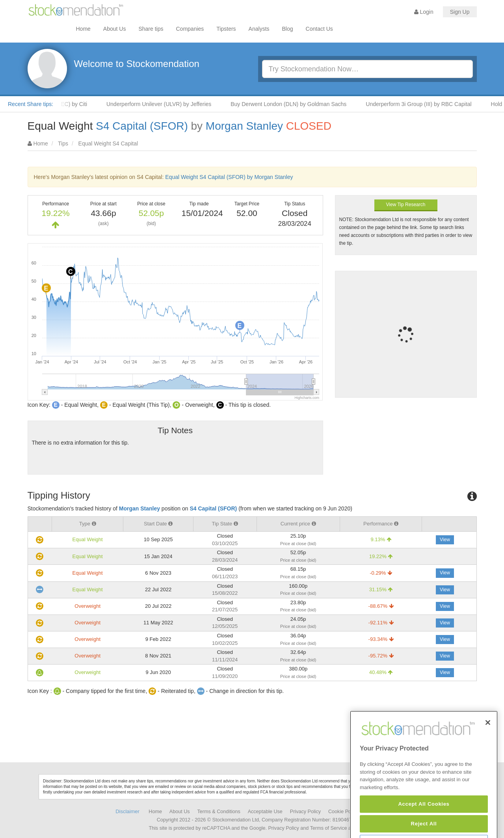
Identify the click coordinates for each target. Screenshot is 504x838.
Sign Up (460, 12)
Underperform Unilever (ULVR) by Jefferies (163, 104)
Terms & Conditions (219, 812)
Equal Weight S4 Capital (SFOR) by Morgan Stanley (229, 177)
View (445, 540)
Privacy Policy (305, 812)
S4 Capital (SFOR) (142, 126)
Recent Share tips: (31, 104)
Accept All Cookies (424, 825)
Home (83, 29)
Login (424, 12)
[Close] (488, 743)
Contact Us (319, 29)
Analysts (259, 29)
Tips (63, 143)
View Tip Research (406, 205)
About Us (115, 29)
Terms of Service (329, 828)
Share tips (151, 29)
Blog (288, 29)
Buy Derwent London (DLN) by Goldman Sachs (292, 104)
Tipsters (226, 29)
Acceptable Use (265, 812)
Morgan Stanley (244, 126)
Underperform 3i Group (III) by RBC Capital (422, 104)
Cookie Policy (343, 812)
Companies (190, 29)
